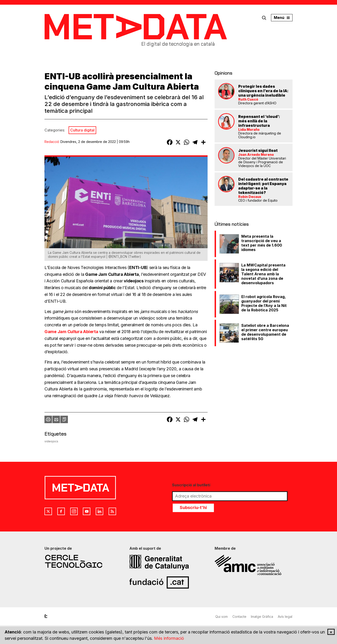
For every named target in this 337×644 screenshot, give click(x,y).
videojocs (51, 441)
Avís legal (285, 617)
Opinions (223, 73)
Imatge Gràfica (262, 617)
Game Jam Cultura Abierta (71, 332)
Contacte (239, 617)
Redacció (52, 142)
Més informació (169, 639)
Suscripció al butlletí (191, 485)
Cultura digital (82, 130)
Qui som (222, 617)
